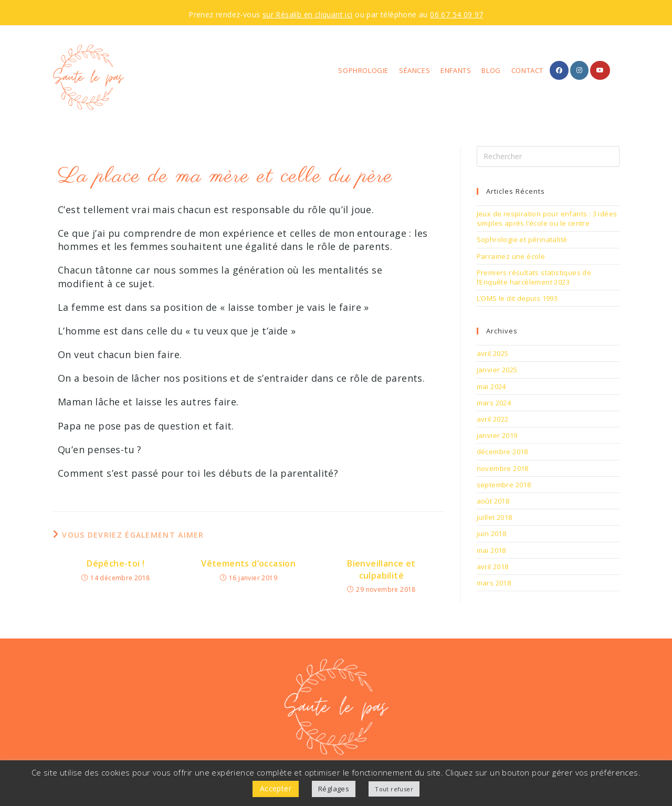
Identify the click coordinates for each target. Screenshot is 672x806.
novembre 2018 (503, 468)
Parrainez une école (511, 256)
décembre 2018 (502, 452)
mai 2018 (491, 550)
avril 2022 (493, 419)
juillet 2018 (495, 517)
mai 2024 (491, 386)
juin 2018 (492, 533)
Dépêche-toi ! (115, 563)
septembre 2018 (504, 485)
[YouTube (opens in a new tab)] (600, 70)
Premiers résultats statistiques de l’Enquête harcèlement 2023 (534, 277)
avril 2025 (493, 353)
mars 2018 (494, 583)
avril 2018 (493, 567)
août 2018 (493, 501)
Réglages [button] (334, 789)
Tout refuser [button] (394, 789)
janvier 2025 (497, 370)
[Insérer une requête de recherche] (548, 156)
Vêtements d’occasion (248, 563)
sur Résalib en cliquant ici (308, 14)
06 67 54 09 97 (457, 14)
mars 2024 (494, 403)
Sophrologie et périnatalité (522, 239)
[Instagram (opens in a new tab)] (579, 70)
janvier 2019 (497, 435)
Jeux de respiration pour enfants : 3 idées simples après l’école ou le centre (547, 218)
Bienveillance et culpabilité (381, 569)
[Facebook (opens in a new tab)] (559, 70)
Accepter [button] (276, 788)
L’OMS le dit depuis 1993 (517, 298)
